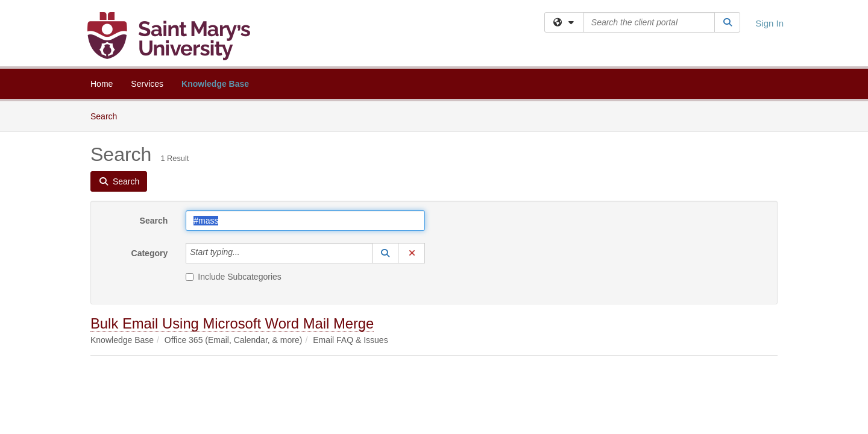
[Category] (247, 253)
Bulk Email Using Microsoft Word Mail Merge (232, 323)
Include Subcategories (234, 277)
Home (102, 84)
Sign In (769, 23)
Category (150, 253)
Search (108, 115)
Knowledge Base (215, 84)
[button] (385, 253)
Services (147, 84)
